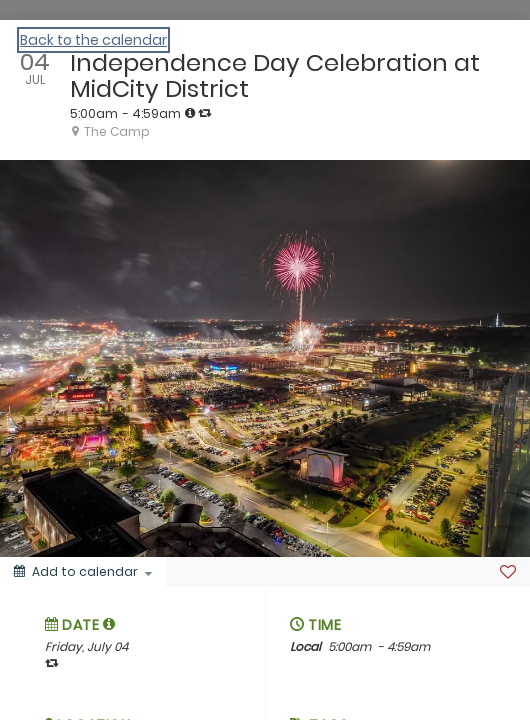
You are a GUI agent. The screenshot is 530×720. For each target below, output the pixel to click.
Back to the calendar (93, 40)
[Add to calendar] (83, 572)
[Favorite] (508, 572)
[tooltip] (190, 113)
